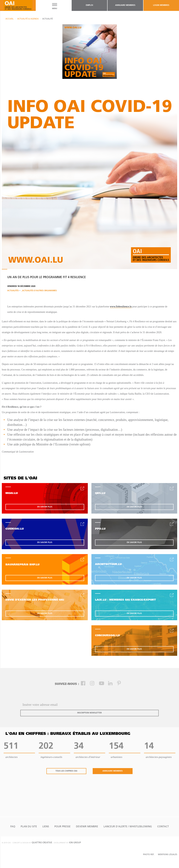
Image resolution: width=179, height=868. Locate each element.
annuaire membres (125, 5)
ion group (75, 843)
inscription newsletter (89, 713)
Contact (163, 827)
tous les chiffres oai (66, 771)
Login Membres (161, 5)
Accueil (10, 19)
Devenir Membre (87, 827)
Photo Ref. (149, 855)
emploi (89, 5)
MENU (55, 9)
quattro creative (42, 843)
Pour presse (62, 827)
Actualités (13, 291)
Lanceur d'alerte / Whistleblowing (128, 827)
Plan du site (29, 827)
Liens (46, 827)
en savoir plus (45, 507)
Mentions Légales (168, 855)
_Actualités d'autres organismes (39, 291)
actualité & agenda (28, 19)
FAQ (13, 827)
